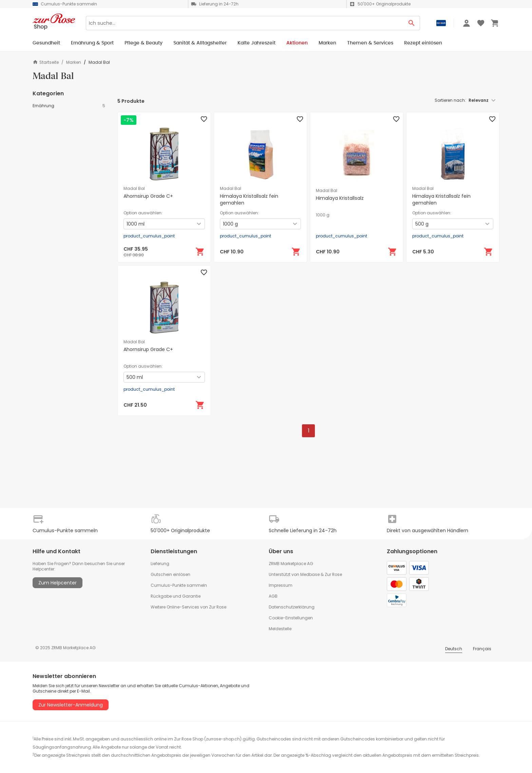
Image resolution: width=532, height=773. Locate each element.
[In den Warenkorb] (200, 252)
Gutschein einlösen (170, 574)
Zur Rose (333, 574)
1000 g (323, 215)
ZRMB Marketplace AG (291, 564)
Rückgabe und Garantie (176, 596)
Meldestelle (280, 629)
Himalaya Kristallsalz (340, 198)
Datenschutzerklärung (292, 607)
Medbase (310, 574)
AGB (273, 596)
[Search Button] (412, 23)
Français (482, 649)
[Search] (245, 23)
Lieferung (160, 564)
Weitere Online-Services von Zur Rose (188, 607)
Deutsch (454, 649)
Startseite (46, 62)
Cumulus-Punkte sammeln (179, 585)
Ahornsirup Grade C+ (148, 196)
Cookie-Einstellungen (291, 618)
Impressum (281, 585)
